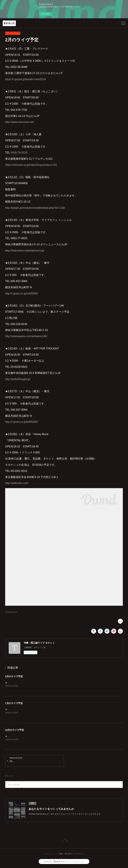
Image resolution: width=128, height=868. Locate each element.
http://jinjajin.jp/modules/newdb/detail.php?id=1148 (35, 208)
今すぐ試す (46, 14)
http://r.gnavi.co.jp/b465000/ (22, 293)
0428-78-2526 (19, 153)
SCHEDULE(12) (11, 612)
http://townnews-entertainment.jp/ (25, 251)
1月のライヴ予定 (14, 703)
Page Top (64, 841)
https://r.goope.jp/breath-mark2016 (26, 79)
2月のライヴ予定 (14, 676)
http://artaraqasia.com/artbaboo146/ (26, 336)
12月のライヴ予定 (15, 730)
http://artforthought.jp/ (18, 379)
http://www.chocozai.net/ (20, 122)
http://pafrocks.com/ (17, 483)
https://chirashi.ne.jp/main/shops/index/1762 (31, 165)
